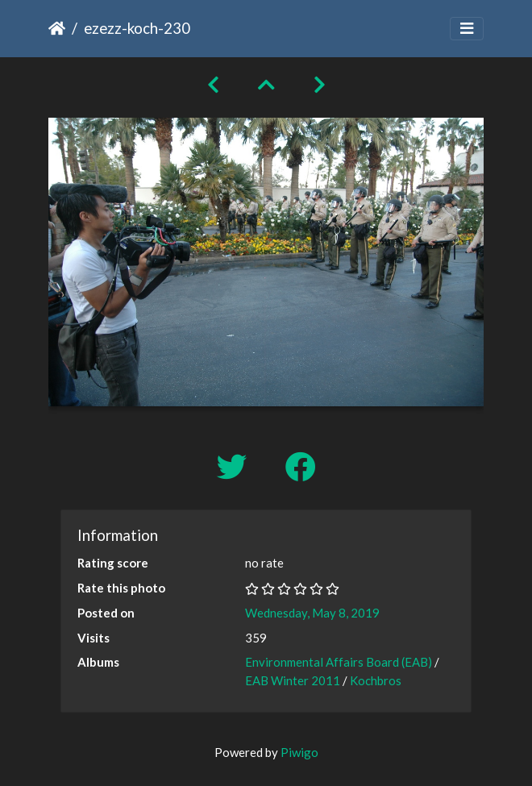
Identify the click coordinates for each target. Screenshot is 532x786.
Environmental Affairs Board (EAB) (339, 662)
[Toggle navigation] (467, 29)
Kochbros (376, 680)
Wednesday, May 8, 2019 (312, 613)
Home (57, 28)
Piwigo (299, 752)
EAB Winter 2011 (293, 680)
